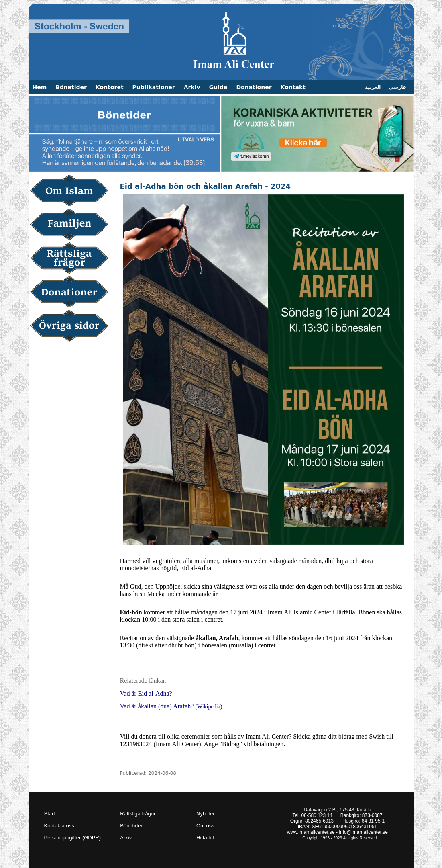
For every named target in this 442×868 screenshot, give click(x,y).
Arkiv (192, 87)
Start (50, 814)
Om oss (205, 826)
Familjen (72, 225)
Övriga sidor (72, 326)
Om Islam (72, 191)
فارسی (397, 87)
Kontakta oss (59, 826)
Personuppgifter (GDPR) (73, 838)
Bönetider (71, 87)
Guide (218, 87)
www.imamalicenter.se (311, 832)
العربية (373, 87)
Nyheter (206, 814)
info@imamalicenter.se (363, 832)
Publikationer (154, 87)
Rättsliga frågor (72, 259)
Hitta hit (205, 838)
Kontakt (293, 87)
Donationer (254, 87)
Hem (40, 87)
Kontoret (110, 87)
